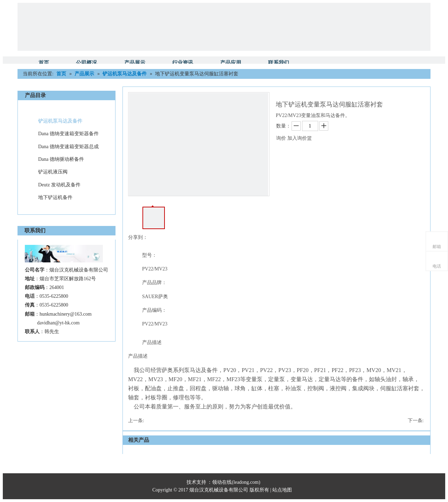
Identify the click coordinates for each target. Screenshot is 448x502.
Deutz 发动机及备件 (59, 185)
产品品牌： (154, 283)
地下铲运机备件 (55, 197)
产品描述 (152, 342)
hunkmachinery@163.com (66, 314)
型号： (149, 255)
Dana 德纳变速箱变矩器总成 (68, 147)
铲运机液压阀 (53, 172)
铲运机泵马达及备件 (60, 121)
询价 (281, 138)
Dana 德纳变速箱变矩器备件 (68, 134)
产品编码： (154, 310)
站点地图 (283, 490)
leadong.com (246, 482)
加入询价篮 (300, 138)
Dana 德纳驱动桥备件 (61, 159)
